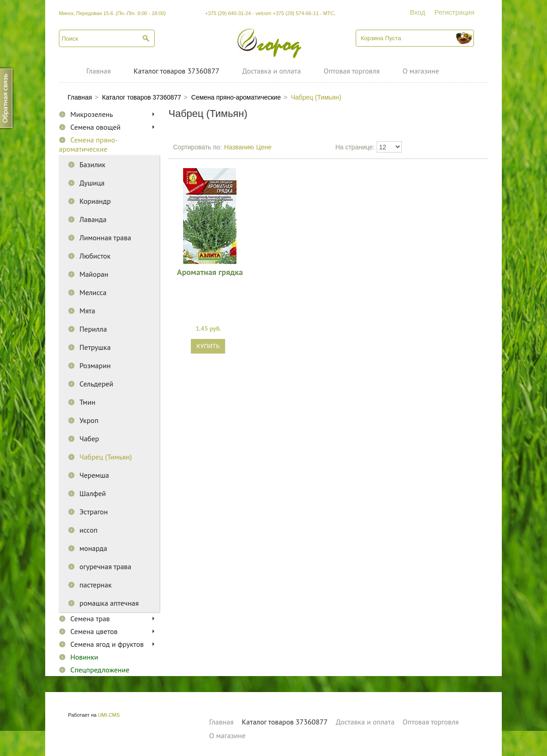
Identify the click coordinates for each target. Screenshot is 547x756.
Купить (208, 346)
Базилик (92, 164)
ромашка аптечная (109, 603)
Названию (239, 147)
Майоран (94, 274)
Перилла (93, 329)
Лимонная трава (105, 238)
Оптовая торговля (352, 71)
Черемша (94, 475)
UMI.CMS (109, 715)
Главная (99, 71)
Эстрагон (94, 512)
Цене (264, 147)
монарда (93, 548)
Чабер (89, 439)
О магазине (421, 71)
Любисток (95, 256)
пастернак (96, 585)
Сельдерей (96, 384)
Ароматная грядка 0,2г (210, 272)
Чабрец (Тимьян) (106, 457)
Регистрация (454, 12)
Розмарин (95, 365)
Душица (92, 183)
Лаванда (93, 219)
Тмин (87, 402)
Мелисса (93, 292)
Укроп (89, 420)
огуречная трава (105, 566)
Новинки (84, 657)
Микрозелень (92, 114)
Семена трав (90, 619)
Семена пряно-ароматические (88, 144)
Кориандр (95, 201)
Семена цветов (94, 631)
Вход (417, 12)
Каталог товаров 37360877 (177, 71)
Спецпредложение (100, 670)
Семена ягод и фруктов (107, 644)
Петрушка (95, 347)
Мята (87, 311)
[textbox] (107, 38)
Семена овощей (95, 127)
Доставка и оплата (271, 71)
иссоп (89, 530)
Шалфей (93, 493)
